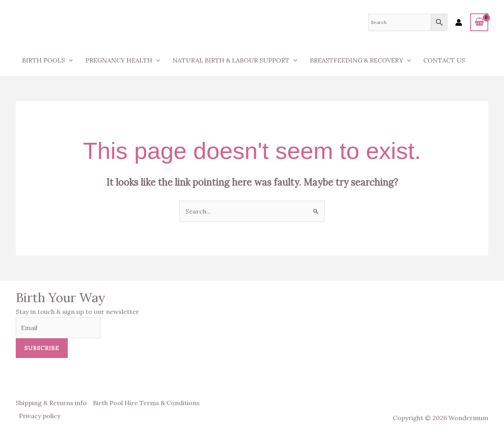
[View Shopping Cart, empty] (479, 22)
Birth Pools (47, 60)
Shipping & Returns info (51, 403)
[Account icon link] (459, 22)
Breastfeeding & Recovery (360, 60)
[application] (69, 60)
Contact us (444, 60)
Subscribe (42, 348)
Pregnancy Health (123, 60)
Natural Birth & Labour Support (235, 60)
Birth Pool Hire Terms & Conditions (146, 403)
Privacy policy (40, 416)
